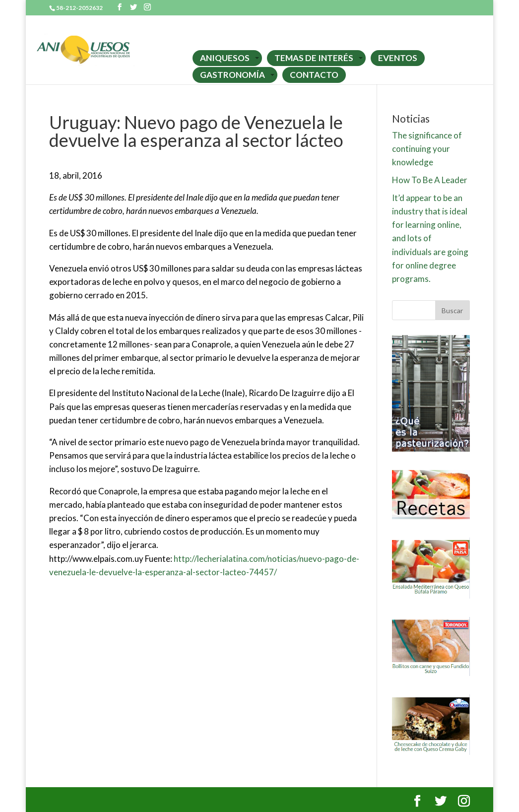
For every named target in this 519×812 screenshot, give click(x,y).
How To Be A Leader (430, 180)
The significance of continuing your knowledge (427, 149)
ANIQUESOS (225, 58)
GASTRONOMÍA (232, 75)
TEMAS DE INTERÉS (314, 58)
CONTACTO (314, 75)
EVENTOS (398, 58)
